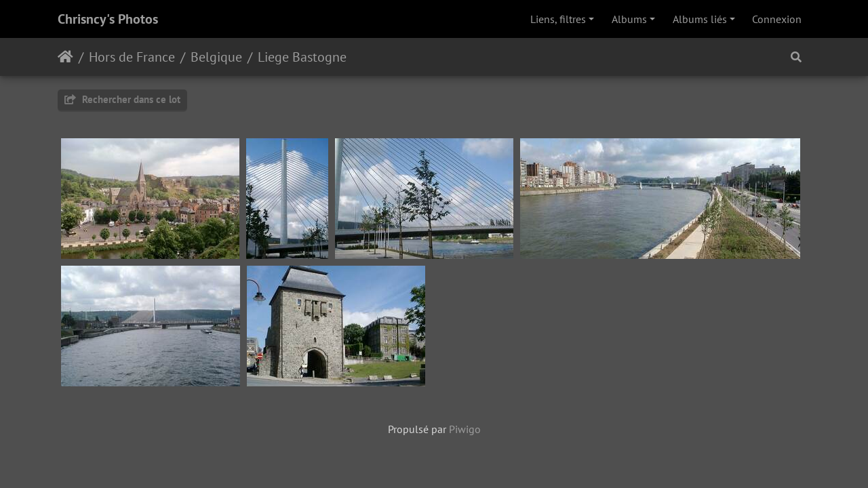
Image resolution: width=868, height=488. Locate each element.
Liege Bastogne (302, 57)
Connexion (777, 19)
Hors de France (132, 57)
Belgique (216, 57)
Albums (629, 19)
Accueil (65, 57)
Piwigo (465, 429)
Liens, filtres (558, 19)
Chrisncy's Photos (108, 19)
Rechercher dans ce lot (122, 99)
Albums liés (700, 19)
